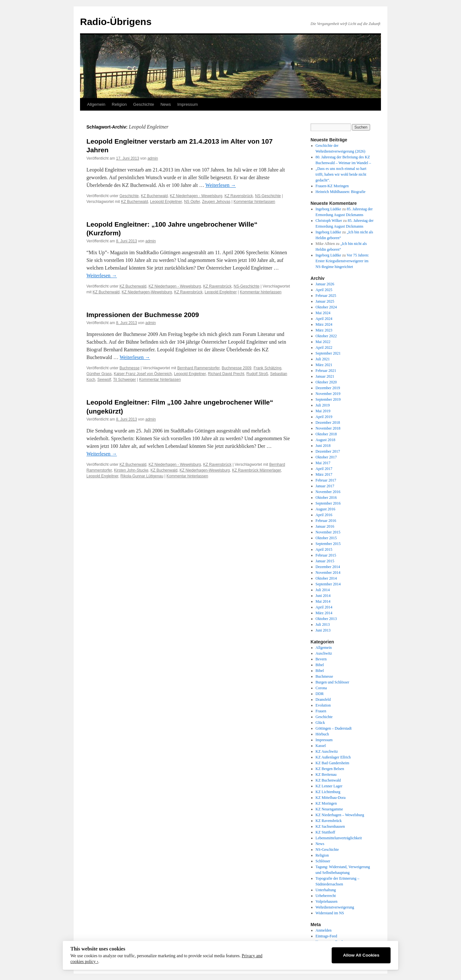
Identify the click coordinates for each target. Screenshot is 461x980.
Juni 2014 (323, 596)
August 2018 (326, 440)
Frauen (321, 711)
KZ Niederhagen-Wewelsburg (147, 292)
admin (153, 158)
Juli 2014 (323, 590)
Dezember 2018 (328, 423)
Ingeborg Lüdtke (328, 209)
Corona (321, 688)
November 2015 (328, 532)
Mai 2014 (323, 601)
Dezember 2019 (328, 388)
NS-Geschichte (268, 196)
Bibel (320, 665)
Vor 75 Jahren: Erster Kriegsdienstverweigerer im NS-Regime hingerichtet (342, 261)
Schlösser (323, 861)
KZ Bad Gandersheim (332, 763)
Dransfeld (323, 699)
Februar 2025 (326, 296)
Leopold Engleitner (166, 202)
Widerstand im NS (330, 913)
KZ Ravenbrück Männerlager (257, 470)
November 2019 (328, 394)
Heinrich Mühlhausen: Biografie (341, 192)
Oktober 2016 (326, 498)
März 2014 (324, 613)
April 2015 (324, 549)
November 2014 (328, 573)
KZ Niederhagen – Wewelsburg (340, 815)
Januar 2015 (325, 561)
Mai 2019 (323, 411)
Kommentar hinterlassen (254, 202)
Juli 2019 (323, 405)
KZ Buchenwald (154, 196)
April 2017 (324, 469)
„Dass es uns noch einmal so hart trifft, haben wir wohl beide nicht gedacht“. (341, 174)
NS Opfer (192, 202)
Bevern (321, 659)
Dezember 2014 (328, 567)
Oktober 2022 (326, 336)
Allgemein (96, 104)
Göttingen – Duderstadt (334, 728)
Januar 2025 (325, 301)
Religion (119, 104)
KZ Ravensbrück (239, 196)
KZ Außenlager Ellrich (333, 757)
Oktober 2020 (326, 382)
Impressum (188, 104)
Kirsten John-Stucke (131, 470)
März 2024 (324, 324)
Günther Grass (99, 374)
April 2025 (324, 290)
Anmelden (324, 930)
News (166, 104)
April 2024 (324, 319)
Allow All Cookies (361, 955)
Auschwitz (324, 653)
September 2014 (328, 584)
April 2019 (324, 417)
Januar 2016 (325, 526)
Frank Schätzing (267, 368)
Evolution (323, 705)
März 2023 (324, 330)
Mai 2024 (323, 313)
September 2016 (328, 503)
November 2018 (328, 428)
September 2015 (328, 544)
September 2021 (328, 353)
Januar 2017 (325, 486)
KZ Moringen (326, 803)
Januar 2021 (325, 376)
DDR (320, 694)
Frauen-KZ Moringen (332, 186)
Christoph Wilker (329, 221)
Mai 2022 (323, 342)
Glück (320, 723)
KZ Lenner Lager (329, 786)
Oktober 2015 (326, 538)
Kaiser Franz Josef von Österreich (143, 374)
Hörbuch (322, 734)
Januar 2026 (325, 284)
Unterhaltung (326, 890)
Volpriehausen (327, 901)
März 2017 (324, 474)
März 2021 (324, 365)
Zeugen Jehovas (216, 202)
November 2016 (328, 492)
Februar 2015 (326, 555)
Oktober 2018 (326, 434)
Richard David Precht (226, 374)
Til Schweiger (125, 380)
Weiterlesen (221, 185)
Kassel (321, 746)
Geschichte (144, 104)
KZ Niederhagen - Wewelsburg (196, 196)
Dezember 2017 (328, 451)
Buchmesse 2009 (236, 368)
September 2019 (328, 399)
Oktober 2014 (326, 578)
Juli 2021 (323, 359)
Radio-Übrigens (116, 22)
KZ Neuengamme (329, 809)
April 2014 (324, 607)
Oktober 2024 (326, 307)
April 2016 (324, 515)
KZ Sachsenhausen (330, 826)
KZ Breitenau (326, 775)
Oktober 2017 (326, 457)
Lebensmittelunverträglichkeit (339, 838)
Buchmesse (129, 368)
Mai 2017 (323, 463)
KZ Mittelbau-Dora (331, 798)
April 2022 (324, 348)
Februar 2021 (326, 371)
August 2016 (326, 509)
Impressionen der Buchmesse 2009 (143, 315)
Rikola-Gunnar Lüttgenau (142, 476)
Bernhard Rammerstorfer (198, 368)
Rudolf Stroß (257, 374)
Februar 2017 (326, 480)
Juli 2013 (323, 624)
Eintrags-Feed (326, 936)
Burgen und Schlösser (332, 682)
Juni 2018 (323, 446)
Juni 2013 (323, 630)
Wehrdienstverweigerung (335, 907)
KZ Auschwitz (327, 751)
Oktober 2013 (326, 619)
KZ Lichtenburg (328, 792)
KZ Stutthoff (325, 832)
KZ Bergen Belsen (330, 769)
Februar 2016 (326, 521)
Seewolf (104, 380)
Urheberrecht (326, 896)
